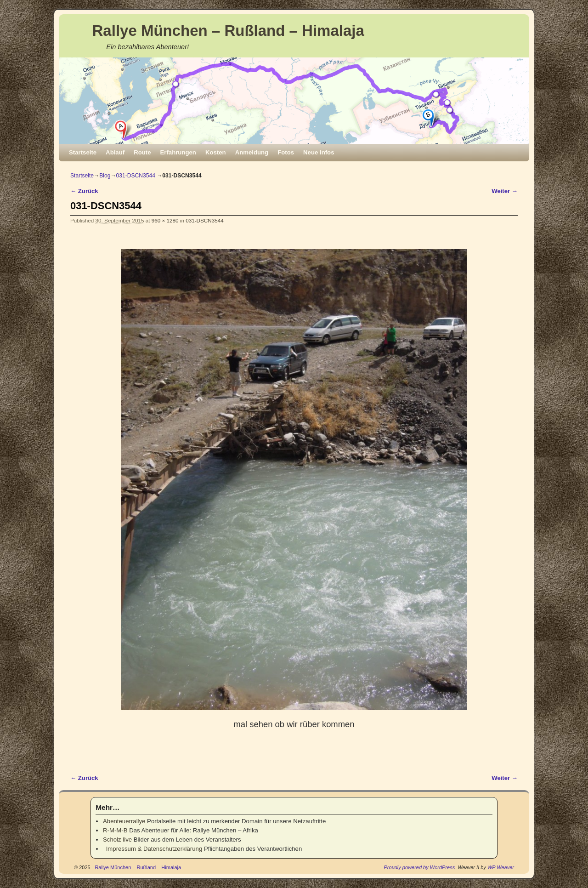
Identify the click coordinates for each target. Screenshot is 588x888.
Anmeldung (252, 152)
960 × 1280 (165, 220)
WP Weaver (501, 867)
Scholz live (117, 840)
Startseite (83, 152)
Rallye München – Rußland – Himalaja (228, 31)
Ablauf (115, 152)
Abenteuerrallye (124, 821)
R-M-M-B (115, 830)
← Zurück (84, 191)
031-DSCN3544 (136, 176)
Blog (105, 176)
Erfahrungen (178, 152)
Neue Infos (319, 152)
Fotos (286, 152)
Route (142, 152)
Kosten (216, 152)
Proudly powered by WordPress (420, 867)
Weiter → (505, 191)
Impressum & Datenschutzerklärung (153, 849)
